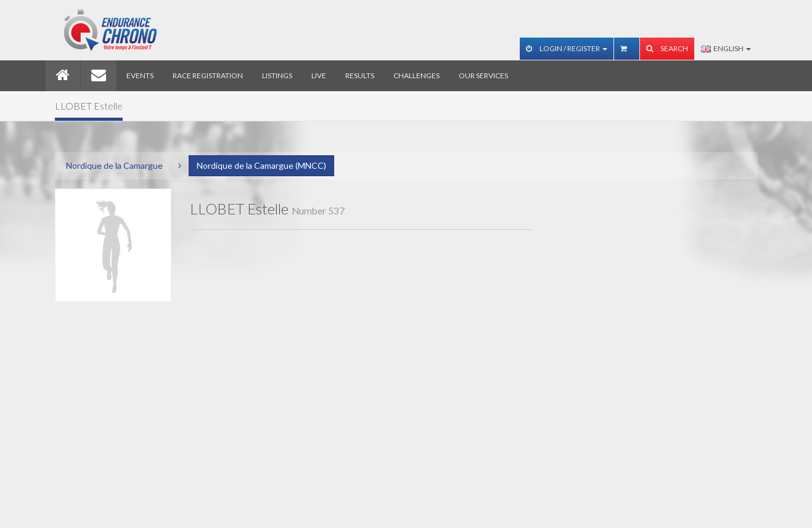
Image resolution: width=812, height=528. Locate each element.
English (726, 48)
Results (360, 75)
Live (319, 75)
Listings (277, 75)
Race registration (208, 75)
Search (667, 48)
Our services (483, 75)
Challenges (416, 75)
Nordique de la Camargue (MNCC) (261, 165)
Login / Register (567, 48)
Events (140, 75)
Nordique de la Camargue (114, 165)
